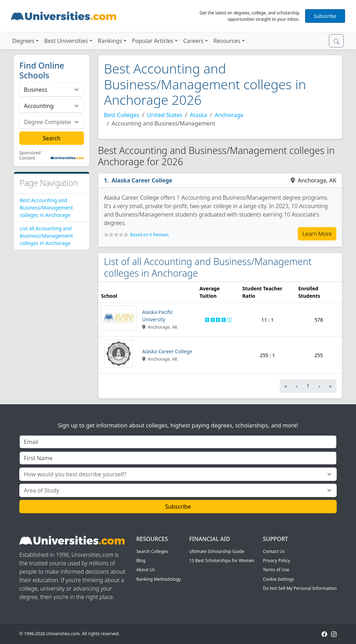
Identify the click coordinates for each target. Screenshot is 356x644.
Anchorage (229, 115)
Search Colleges (152, 551)
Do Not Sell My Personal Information (300, 588)
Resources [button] (227, 41)
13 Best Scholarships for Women (222, 561)
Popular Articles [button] (153, 41)
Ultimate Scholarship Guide (217, 551)
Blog (141, 561)
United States (165, 115)
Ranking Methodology (159, 579)
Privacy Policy (276, 561)
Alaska (199, 115)
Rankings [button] (110, 41)
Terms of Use (276, 570)
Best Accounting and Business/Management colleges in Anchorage (46, 208)
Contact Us (274, 551)
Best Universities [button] (66, 41)
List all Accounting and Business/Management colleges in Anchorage (46, 236)
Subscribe (325, 16)
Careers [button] (193, 41)
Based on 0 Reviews (149, 235)
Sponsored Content (30, 156)
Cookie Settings (279, 579)
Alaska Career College (142, 180)
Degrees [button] (23, 41)
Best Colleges (122, 115)
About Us (146, 570)
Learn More (317, 234)
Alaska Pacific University (158, 316)
